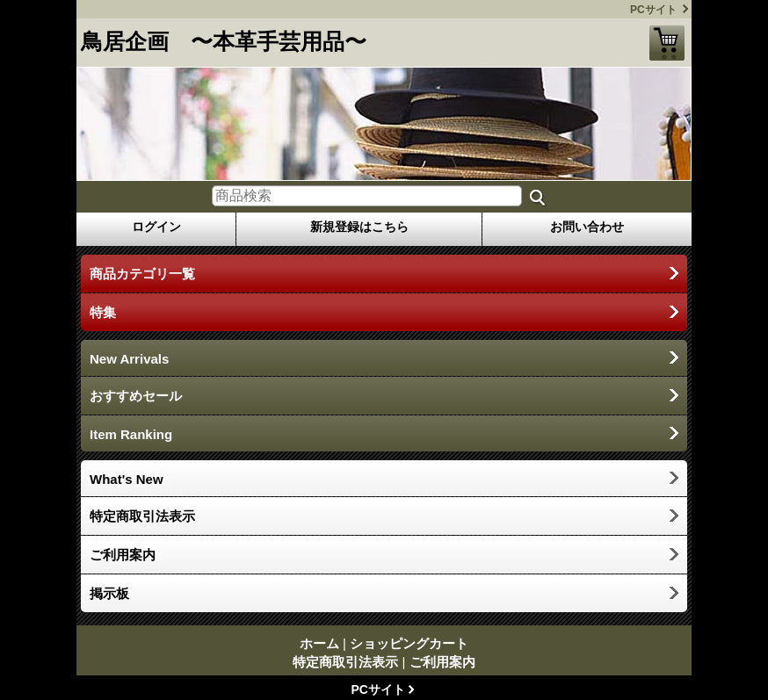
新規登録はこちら (359, 227)
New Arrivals (129, 359)
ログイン (156, 227)
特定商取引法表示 (142, 516)
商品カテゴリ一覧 (142, 274)
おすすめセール (136, 396)
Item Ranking (131, 434)
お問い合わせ (587, 227)
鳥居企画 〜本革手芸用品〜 (224, 41)
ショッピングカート (667, 43)
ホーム (319, 643)
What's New (127, 479)
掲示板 (109, 593)
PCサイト (653, 10)
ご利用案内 (123, 555)
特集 (103, 312)
